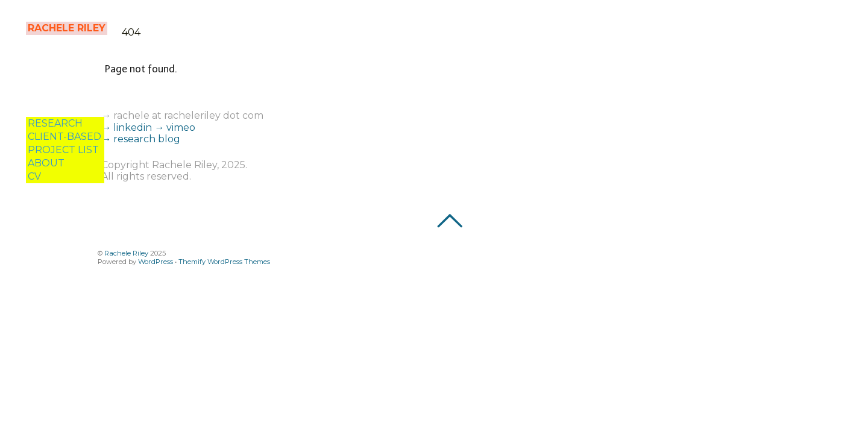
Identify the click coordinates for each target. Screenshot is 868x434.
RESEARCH (55, 123)
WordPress (156, 262)
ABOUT (46, 163)
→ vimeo (175, 127)
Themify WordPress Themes (224, 262)
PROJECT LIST (63, 150)
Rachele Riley (126, 253)
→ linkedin (128, 127)
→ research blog (141, 139)
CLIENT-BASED (64, 137)
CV (34, 176)
